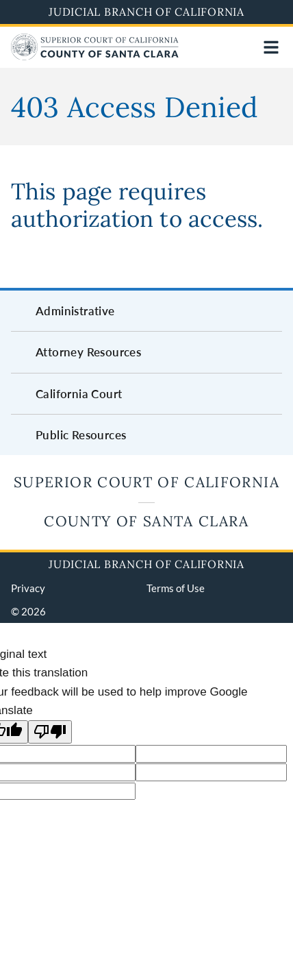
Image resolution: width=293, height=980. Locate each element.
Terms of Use (176, 588)
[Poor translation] (50, 732)
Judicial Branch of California (146, 12)
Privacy (28, 588)
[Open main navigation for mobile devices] (271, 47)
